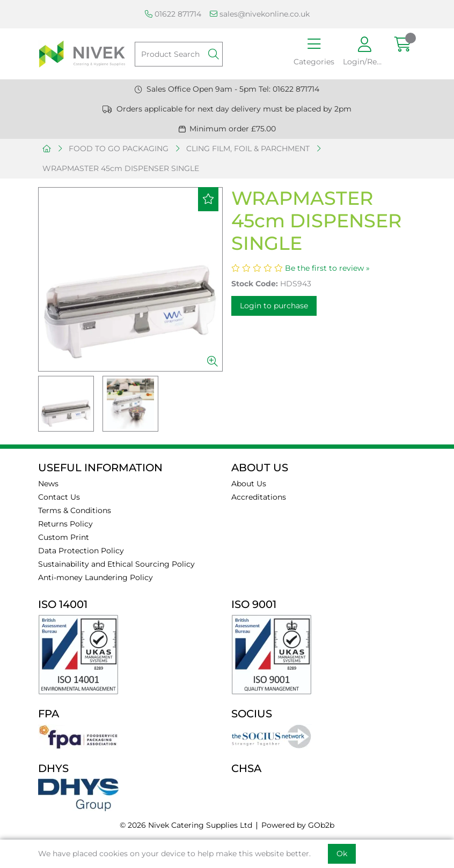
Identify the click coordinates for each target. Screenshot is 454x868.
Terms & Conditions (75, 510)
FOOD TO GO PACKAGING (119, 149)
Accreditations (259, 497)
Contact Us (59, 497)
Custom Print (64, 537)
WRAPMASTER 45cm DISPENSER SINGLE (121, 168)
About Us (249, 484)
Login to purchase (274, 306)
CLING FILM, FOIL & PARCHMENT (248, 149)
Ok (342, 854)
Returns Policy (65, 524)
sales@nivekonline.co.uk (260, 14)
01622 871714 (173, 14)
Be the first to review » (327, 268)
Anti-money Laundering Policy (96, 577)
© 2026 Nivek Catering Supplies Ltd (186, 825)
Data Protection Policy (81, 551)
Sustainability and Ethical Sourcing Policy (116, 564)
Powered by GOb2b (298, 825)
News (48, 484)
